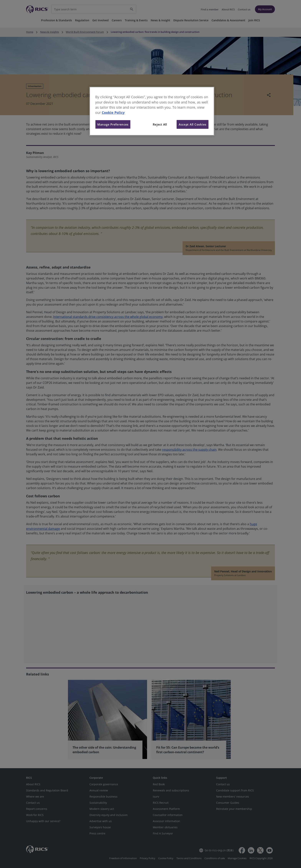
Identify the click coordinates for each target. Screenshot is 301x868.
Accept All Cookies (193, 124)
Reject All (160, 124)
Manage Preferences (113, 124)
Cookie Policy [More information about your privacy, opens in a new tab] (113, 112)
